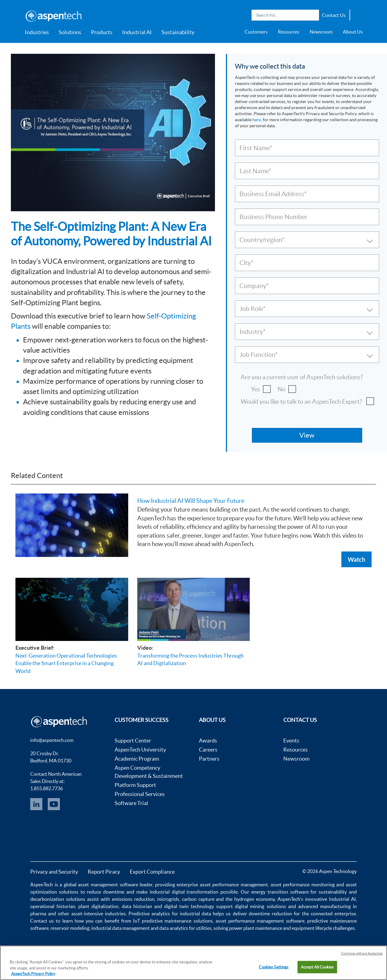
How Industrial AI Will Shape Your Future (191, 501)
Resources (289, 32)
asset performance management (234, 885)
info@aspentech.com (52, 740)
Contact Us (334, 15)
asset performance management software (260, 921)
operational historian (53, 906)
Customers (256, 32)
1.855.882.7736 (47, 788)
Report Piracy (104, 872)
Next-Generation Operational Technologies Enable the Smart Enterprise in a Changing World (66, 663)
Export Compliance (152, 872)
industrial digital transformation (184, 892)
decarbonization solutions (58, 899)
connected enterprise (333, 914)
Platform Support (135, 785)
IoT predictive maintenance (162, 921)
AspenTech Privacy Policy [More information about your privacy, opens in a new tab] (33, 974)
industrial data (195, 914)
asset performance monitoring (303, 885)
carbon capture (198, 899)
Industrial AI (137, 32)
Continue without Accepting (362, 953)
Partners (209, 759)
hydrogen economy (255, 899)
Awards (208, 741)
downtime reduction (270, 914)
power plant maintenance (256, 928)
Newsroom (321, 32)
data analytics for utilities (185, 928)
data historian (137, 906)
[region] (193, 963)
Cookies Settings (274, 967)
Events (291, 741)
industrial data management (120, 928)
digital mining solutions (260, 906)
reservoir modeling (70, 928)
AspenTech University (140, 750)
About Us (353, 32)
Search (313, 15)
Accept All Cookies (317, 967)
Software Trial (131, 803)
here (257, 120)
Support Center (133, 741)
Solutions (70, 32)
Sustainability (178, 32)
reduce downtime (106, 892)
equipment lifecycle (312, 928)
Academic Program (137, 759)
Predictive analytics (149, 914)
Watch (356, 559)
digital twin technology (189, 906)
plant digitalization (98, 906)
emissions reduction (133, 899)
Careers (208, 750)
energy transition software (280, 892)
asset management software (108, 885)
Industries (37, 32)
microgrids (168, 899)
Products (102, 32)
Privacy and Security (54, 872)
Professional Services (140, 794)
